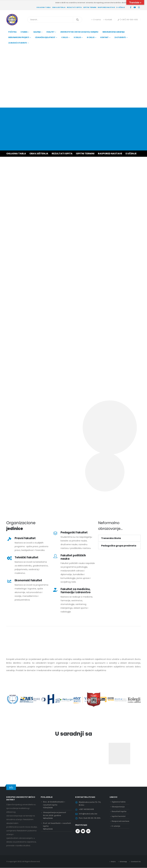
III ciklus (91, 37)
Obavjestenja (59, 7)
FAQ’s (112, 862)
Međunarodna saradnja (114, 32)
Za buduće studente (18, 43)
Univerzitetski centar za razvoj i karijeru (79, 32)
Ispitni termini (90, 7)
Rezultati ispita (74, 7)
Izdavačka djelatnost (45, 37)
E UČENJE (131, 154)
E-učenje (121, 7)
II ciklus (77, 37)
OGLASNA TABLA (16, 154)
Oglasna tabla (44, 7)
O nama (96, 20)
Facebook (78, 834)
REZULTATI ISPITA (62, 154)
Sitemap (122, 862)
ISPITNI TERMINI (85, 154)
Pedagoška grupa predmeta (119, 546)
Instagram (88, 834)
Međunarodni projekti (19, 37)
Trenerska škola (111, 538)
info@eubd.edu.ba (88, 816)
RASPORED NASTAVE (110, 154)
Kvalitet (50, 32)
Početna (12, 32)
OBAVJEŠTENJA (39, 154)
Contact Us (136, 862)
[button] (119, 538)
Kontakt (108, 20)
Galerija (37, 32)
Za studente (120, 37)
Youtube (83, 834)
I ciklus (64, 37)
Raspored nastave (106, 7)
